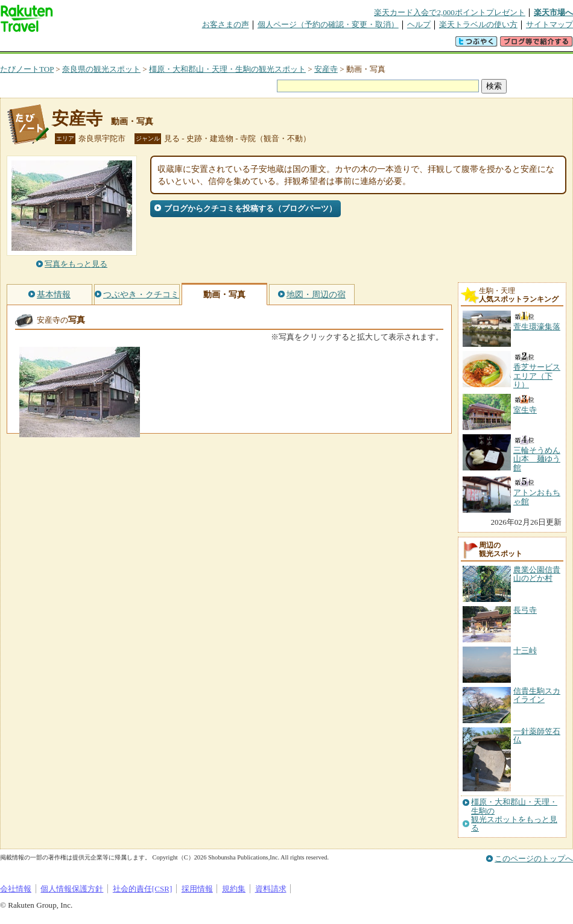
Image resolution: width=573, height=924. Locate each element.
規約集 (234, 889)
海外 (92, 45)
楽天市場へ (553, 12)
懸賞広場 (141, 45)
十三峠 (525, 650)
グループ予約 (240, 45)
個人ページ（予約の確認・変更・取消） (328, 24)
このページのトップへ (534, 859)
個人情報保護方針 (72, 889)
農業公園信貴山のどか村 (537, 574)
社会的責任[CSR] (143, 889)
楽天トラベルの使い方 (478, 24)
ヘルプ (419, 24)
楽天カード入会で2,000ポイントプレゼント (450, 12)
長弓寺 (525, 610)
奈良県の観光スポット (101, 69)
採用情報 (197, 889)
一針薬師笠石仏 (537, 736)
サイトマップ (549, 24)
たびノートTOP (27, 69)
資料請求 (271, 889)
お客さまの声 (226, 24)
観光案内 (290, 45)
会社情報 (16, 889)
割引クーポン (191, 45)
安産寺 (326, 69)
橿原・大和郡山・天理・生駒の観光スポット (227, 69)
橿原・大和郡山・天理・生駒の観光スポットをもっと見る (514, 815)
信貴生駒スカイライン (537, 695)
